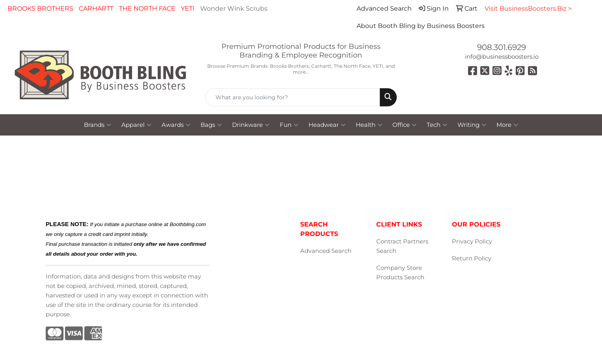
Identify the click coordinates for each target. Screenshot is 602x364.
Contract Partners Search (402, 246)
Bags (211, 125)
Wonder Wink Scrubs (234, 8)
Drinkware (251, 125)
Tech (437, 125)
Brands (98, 125)
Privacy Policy (472, 241)
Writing (472, 125)
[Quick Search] (293, 97)
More (507, 125)
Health (369, 125)
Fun (289, 125)
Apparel (136, 125)
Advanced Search (326, 251)
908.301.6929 (502, 47)
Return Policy (472, 258)
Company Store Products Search (400, 273)
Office (404, 125)
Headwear (327, 125)
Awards (176, 125)
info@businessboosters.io (502, 57)
